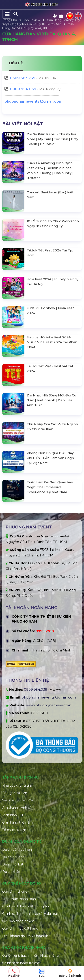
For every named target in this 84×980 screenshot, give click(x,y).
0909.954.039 (23, 89)
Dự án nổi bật (13, 805)
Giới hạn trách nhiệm (18, 862)
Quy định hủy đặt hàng (20, 870)
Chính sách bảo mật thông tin (26, 847)
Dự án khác (11, 813)
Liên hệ (8, 941)
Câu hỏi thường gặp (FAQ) (23, 934)
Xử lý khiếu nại (13, 919)
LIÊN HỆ (16, 63)
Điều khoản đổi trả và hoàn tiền (26, 877)
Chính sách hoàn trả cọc (21, 904)
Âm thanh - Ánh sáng (19, 749)
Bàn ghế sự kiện (15, 734)
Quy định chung (15, 833)
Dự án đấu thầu (14, 798)
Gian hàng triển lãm (17, 764)
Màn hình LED (13, 756)
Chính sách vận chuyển (20, 911)
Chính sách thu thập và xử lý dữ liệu (30, 855)
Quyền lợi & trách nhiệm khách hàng (30, 897)
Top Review (32, 20)
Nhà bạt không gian (18, 727)
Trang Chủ (10, 20)
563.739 (23, 78)
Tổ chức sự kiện (14, 771)
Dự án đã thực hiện (17, 791)
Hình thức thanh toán (19, 840)
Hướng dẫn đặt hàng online (24, 926)
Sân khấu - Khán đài (18, 741)
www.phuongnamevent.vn (49, 646)
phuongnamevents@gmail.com (33, 101)
